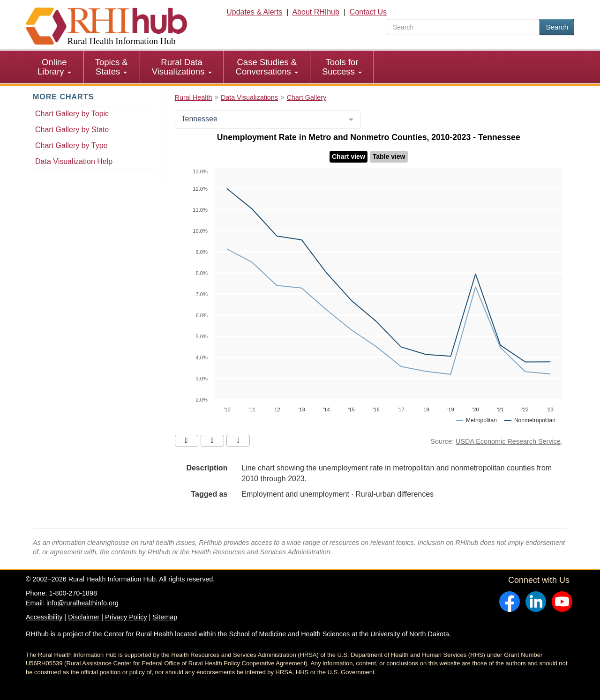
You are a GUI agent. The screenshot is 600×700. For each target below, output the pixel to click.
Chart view (349, 156)
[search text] (463, 27)
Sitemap (165, 617)
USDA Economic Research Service (508, 441)
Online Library (54, 67)
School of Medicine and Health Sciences (290, 634)
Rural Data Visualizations (182, 67)
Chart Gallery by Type (71, 145)
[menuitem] (55, 67)
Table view (389, 156)
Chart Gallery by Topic (72, 114)
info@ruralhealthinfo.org (82, 603)
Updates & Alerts (254, 12)
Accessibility (44, 617)
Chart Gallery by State (72, 130)
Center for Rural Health (138, 634)
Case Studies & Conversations (267, 67)
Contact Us (368, 12)
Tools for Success (342, 67)
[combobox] (268, 119)
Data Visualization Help (74, 161)
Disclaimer (84, 617)
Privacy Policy (126, 617)
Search (557, 27)
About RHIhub (316, 12)
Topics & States (112, 67)
